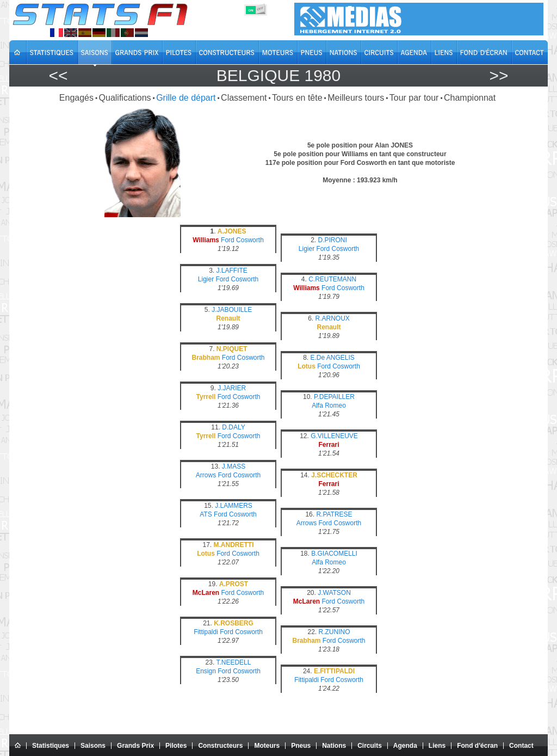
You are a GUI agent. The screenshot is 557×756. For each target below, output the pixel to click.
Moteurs (267, 746)
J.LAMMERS (234, 506)
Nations (334, 746)
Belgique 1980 (278, 75)
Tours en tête (297, 98)
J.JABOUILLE (232, 310)
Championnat (470, 98)
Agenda (405, 746)
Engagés (76, 98)
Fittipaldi (206, 632)
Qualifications (125, 98)
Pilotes (176, 746)
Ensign (206, 671)
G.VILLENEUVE (334, 436)
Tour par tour (414, 98)
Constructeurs (220, 746)
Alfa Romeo (329, 405)
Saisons (93, 746)
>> (499, 75)
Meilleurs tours (356, 98)
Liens (437, 746)
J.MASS (234, 466)
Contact (521, 746)
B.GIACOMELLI (334, 554)
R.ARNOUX (333, 318)
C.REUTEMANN (332, 279)
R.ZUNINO (335, 632)
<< (58, 75)
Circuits (370, 746)
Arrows (206, 475)
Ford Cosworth (242, 240)
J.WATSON (334, 593)
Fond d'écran (477, 746)
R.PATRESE (334, 514)
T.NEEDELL (233, 662)
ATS (206, 514)
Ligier (307, 249)
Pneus (301, 746)
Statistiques (51, 746)
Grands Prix (135, 746)
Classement (244, 98)
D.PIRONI (333, 240)
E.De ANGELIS (332, 358)
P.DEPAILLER (334, 397)
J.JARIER (232, 388)
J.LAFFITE (232, 271)
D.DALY (233, 427)
